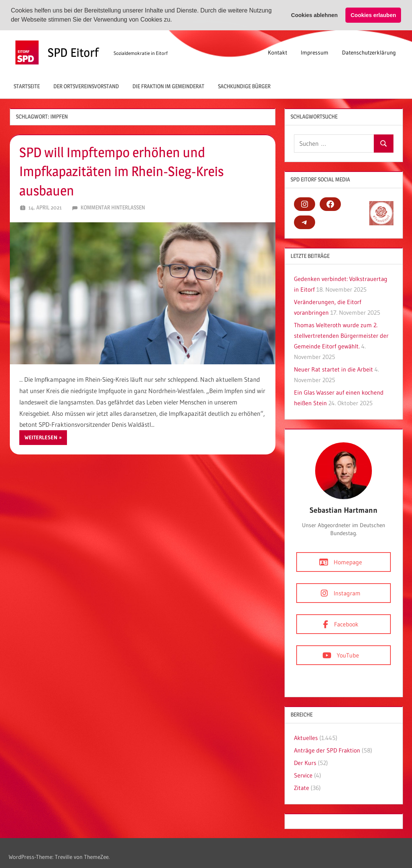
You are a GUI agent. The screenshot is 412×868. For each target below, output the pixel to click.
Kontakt (278, 51)
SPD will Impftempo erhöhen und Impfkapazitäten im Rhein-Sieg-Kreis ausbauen (121, 171)
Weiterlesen (41, 437)
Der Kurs (305, 762)
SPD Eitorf (73, 51)
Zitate (302, 787)
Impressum (315, 51)
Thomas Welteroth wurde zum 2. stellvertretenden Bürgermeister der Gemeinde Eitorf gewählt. (341, 335)
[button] (175, 20)
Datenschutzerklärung (369, 51)
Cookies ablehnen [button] (314, 15)
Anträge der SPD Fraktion (327, 749)
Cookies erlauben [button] (373, 15)
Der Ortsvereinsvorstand (86, 85)
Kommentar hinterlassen (113, 207)
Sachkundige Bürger (244, 85)
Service (303, 774)
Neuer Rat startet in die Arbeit (333, 368)
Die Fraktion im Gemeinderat (168, 85)
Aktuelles (306, 737)
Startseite (27, 85)
